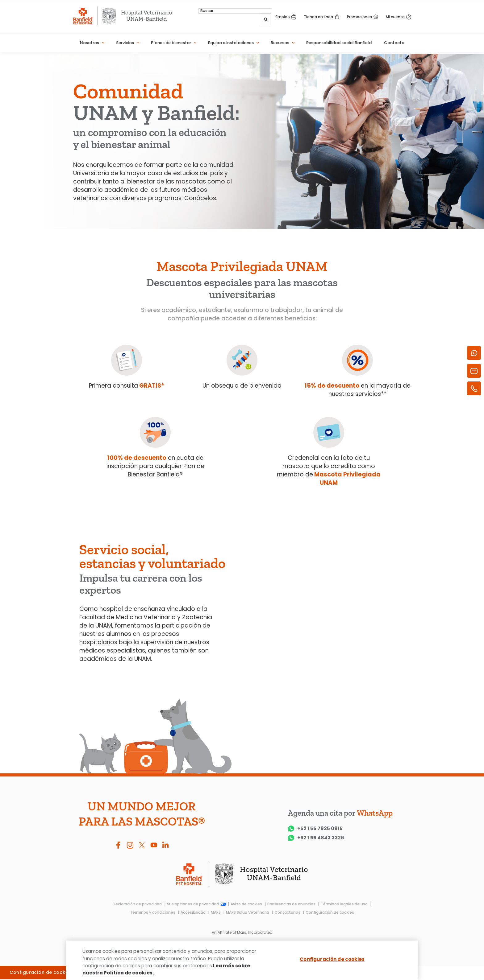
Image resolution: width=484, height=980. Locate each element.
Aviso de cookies (247, 904)
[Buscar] (267, 20)
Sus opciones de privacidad (197, 904)
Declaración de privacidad (138, 904)
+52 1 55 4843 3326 (316, 838)
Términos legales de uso (345, 904)
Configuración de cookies (330, 912)
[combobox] (253, 20)
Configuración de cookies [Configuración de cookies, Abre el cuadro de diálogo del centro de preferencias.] (332, 959)
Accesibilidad (194, 912)
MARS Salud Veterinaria (248, 912)
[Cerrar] (408, 959)
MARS (216, 912)
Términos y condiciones (153, 912)
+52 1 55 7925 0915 (315, 829)
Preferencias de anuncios (292, 904)
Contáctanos (288, 912)
